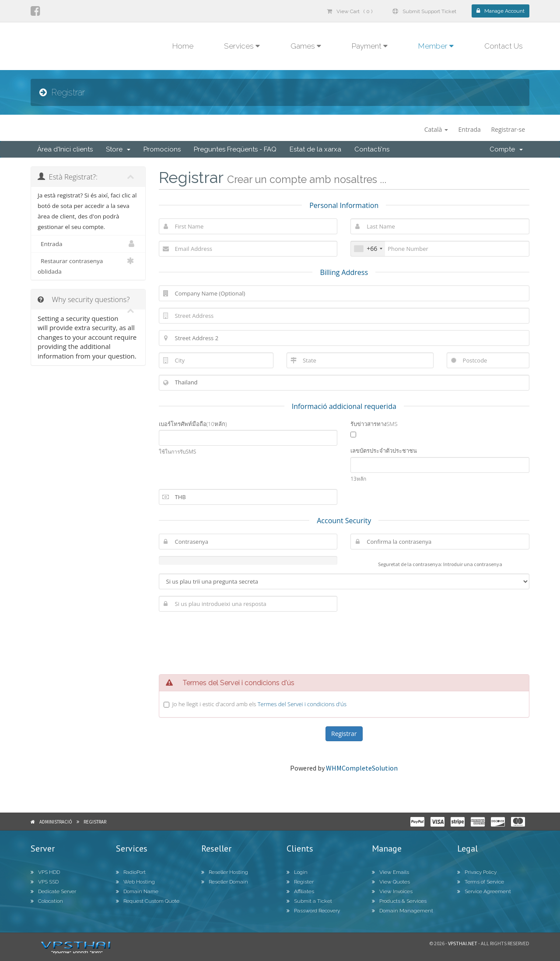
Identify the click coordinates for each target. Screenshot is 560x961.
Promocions (162, 149)
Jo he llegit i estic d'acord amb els (260, 704)
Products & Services (399, 901)
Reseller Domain (225, 882)
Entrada (470, 129)
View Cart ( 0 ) (350, 11)
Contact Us (504, 46)
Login (297, 872)
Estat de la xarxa (315, 149)
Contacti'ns (372, 149)
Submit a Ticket (309, 901)
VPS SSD (45, 882)
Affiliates (300, 891)
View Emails (390, 872)
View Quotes (391, 882)
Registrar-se (508, 129)
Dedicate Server (53, 891)
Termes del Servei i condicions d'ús (302, 704)
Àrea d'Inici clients (65, 149)
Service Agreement (484, 891)
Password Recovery (313, 911)
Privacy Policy (477, 872)
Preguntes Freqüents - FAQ (235, 149)
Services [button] (242, 46)
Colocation (47, 901)
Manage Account (500, 11)
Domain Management (402, 911)
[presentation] (344, 642)
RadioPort (131, 872)
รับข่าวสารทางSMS (374, 424)
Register (300, 882)
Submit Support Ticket (424, 11)
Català (436, 129)
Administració (56, 822)
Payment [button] (370, 46)
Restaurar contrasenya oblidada (88, 266)
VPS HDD (45, 872)
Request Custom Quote (148, 901)
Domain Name (137, 891)
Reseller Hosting (225, 872)
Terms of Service (481, 882)
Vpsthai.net (463, 943)
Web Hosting (135, 882)
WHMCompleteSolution (362, 768)
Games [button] (306, 46)
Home (183, 46)
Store (118, 149)
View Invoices (392, 891)
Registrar (95, 822)
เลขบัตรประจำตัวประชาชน (384, 451)
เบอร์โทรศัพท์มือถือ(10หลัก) (193, 424)
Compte (506, 149)
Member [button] (436, 46)
